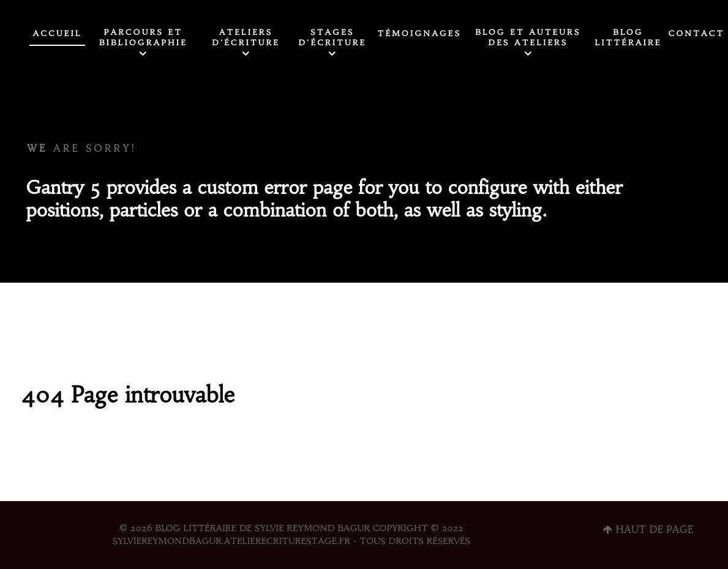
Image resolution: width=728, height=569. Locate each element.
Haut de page (648, 529)
